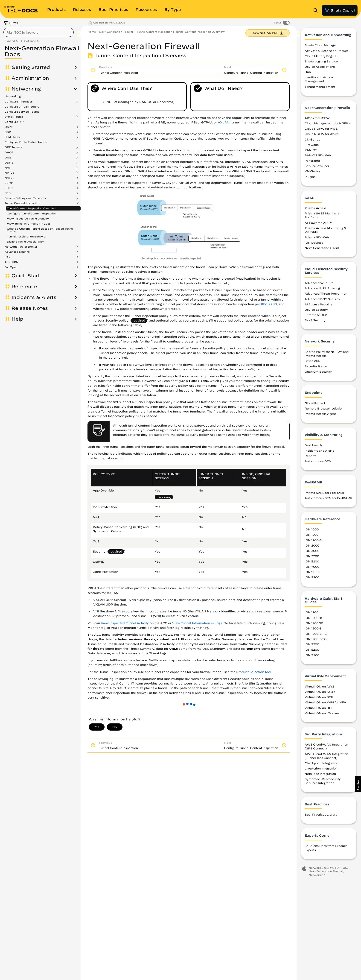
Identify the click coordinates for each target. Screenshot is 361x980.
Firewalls (312, 145)
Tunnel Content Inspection (22, 203)
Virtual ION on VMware (322, 713)
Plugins (310, 177)
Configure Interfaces (19, 102)
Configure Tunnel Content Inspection (32, 213)
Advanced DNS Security (322, 299)
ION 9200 (312, 577)
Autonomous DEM (318, 461)
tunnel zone (198, 381)
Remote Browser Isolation (324, 408)
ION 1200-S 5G (316, 639)
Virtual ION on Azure (320, 692)
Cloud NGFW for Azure (322, 134)
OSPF (9, 127)
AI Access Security (318, 304)
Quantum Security (318, 372)
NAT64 (9, 178)
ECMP (9, 183)
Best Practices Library (321, 814)
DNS (8, 158)
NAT (8, 168)
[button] (358, 784)
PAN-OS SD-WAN (318, 155)
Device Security (316, 310)
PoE (7, 257)
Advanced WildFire (319, 283)
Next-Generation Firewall (116, 32)
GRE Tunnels (13, 147)
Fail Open (11, 267)
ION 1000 (312, 529)
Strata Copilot (340, 10)
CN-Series (312, 139)
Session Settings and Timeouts (25, 198)
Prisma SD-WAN (317, 237)
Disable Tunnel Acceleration (26, 241)
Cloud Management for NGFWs (328, 123)
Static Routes (14, 117)
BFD (8, 193)
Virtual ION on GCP (319, 697)
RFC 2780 (269, 304)
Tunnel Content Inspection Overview (32, 208)
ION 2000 (312, 545)
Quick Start (26, 276)
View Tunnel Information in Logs (29, 224)
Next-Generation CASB (322, 248)
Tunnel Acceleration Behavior (27, 236)
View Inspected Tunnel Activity (28, 218)
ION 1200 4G (314, 618)
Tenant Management (320, 87)
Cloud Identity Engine (320, 56)
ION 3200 (312, 556)
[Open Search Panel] (317, 10)
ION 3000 (312, 551)
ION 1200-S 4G (316, 634)
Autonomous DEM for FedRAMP (328, 498)
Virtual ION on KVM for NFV (325, 702)
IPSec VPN (313, 361)
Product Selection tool (254, 672)
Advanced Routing (17, 252)
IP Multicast (13, 137)
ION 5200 (312, 561)
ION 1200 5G (314, 623)
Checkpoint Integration (322, 763)
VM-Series (312, 171)
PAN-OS (311, 150)
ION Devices (314, 243)
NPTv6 (9, 173)
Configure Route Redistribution (26, 142)
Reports (310, 456)
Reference (24, 287)
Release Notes (30, 308)
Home (92, 32)
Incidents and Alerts (319, 451)
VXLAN (224, 122)
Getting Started (31, 67)
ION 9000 (312, 572)
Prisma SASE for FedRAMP (325, 493)
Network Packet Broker (21, 247)
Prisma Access (316, 208)
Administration (30, 78)
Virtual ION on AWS (319, 686)
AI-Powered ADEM (319, 223)
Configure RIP (14, 122)
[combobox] (39, 32)
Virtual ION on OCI (318, 708)
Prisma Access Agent (320, 414)
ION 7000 (312, 567)
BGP (8, 132)
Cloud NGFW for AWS (321, 129)
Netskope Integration (320, 774)
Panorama (312, 161)
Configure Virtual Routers (22, 107)
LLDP (9, 188)
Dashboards (313, 445)
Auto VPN (12, 262)
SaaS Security (315, 320)
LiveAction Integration (321, 768)
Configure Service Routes (22, 112)
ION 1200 (312, 535)
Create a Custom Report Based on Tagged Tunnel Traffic (40, 230)
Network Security (321, 868)
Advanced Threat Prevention (326, 293)
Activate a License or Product (326, 51)
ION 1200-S (313, 540)
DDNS (9, 163)
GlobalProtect (315, 403)
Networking (26, 89)
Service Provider (317, 166)
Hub (308, 72)
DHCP (9, 152)
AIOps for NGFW (317, 118)
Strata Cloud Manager (321, 45)
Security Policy (316, 366)
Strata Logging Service (321, 61)
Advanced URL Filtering (322, 288)
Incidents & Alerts (34, 297)
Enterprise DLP (316, 315)
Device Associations (320, 67)
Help (17, 319)
